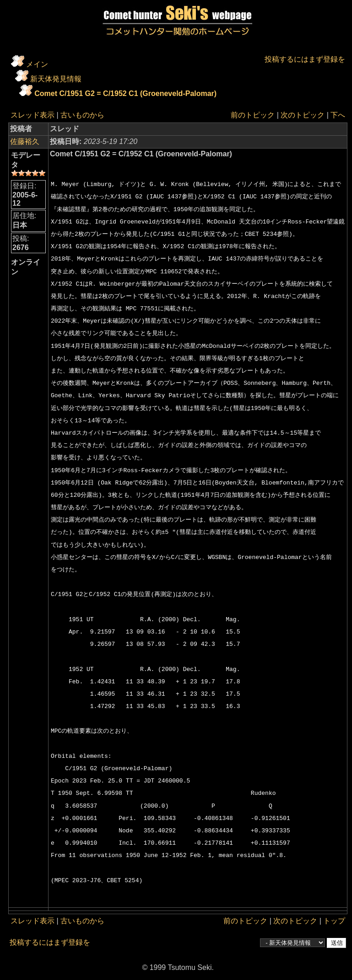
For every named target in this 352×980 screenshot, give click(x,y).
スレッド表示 (32, 115)
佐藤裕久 (25, 141)
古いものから (82, 115)
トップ (334, 921)
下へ (338, 115)
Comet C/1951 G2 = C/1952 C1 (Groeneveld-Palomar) (125, 93)
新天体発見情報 (56, 79)
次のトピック (303, 115)
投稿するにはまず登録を (305, 59)
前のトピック (253, 115)
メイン (37, 64)
